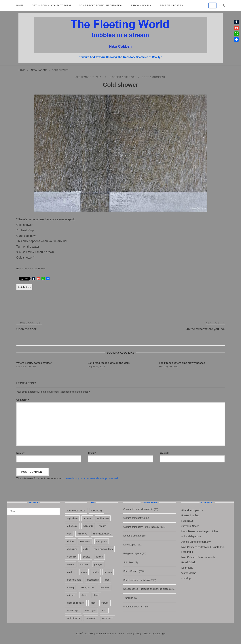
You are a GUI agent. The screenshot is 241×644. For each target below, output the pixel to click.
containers (85, 541)
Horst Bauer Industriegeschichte (199, 531)
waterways (91, 618)
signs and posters (76, 603)
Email (92, 453)
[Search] (56, 510)
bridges (102, 526)
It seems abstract (122, 77)
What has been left (133, 607)
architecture (103, 518)
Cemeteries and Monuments (138, 509)
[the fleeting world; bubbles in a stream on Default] (213, 5)
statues (105, 603)
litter (107, 580)
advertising (96, 511)
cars (69, 534)
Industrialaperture (191, 536)
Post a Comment (154, 77)
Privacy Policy (141, 5)
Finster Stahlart (190, 515)
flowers (71, 564)
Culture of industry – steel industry (141, 527)
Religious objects (132, 553)
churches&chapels (102, 534)
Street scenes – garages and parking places (147, 589)
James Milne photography (196, 542)
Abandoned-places (192, 510)
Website (165, 453)
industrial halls (74, 580)
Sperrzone (187, 568)
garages (98, 564)
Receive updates (171, 5)
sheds (84, 595)
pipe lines (105, 587)
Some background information (101, 5)
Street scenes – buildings (137, 580)
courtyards (102, 541)
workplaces (108, 618)
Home (20, 5)
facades (86, 557)
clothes (71, 541)
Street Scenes (131, 571)
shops (96, 595)
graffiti (96, 572)
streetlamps (73, 611)
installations (39, 70)
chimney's (82, 534)
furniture (84, 564)
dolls (86, 549)
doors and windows (103, 549)
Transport (128, 598)
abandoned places (76, 511)
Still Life (128, 562)
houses (108, 572)
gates (84, 572)
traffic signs (90, 611)
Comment (23, 400)
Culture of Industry (133, 518)
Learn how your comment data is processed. (92, 478)
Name (20, 453)
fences (99, 557)
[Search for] (34, 511)
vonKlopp (187, 578)
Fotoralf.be (187, 521)
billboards (88, 526)
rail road (71, 595)
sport (93, 603)
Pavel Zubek (188, 562)
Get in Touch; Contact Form (52, 5)
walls (104, 611)
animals (87, 518)
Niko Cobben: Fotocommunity (198, 557)
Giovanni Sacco (190, 526)
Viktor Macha (189, 573)
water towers (73, 618)
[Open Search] (223, 5)
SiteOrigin (160, 633)
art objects (72, 526)
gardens (71, 572)
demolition (72, 549)
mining (70, 587)
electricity (72, 557)
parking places (87, 587)
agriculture (72, 518)
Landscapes (130, 545)
